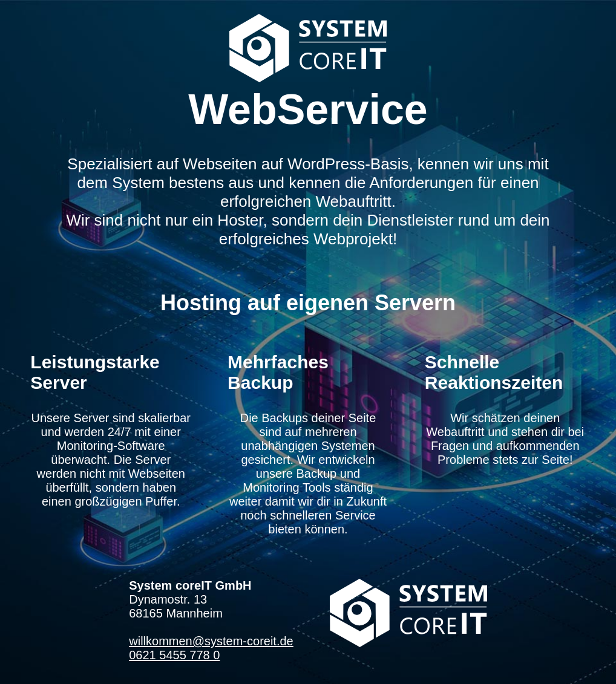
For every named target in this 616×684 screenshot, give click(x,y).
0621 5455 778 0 (174, 655)
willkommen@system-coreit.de (211, 641)
